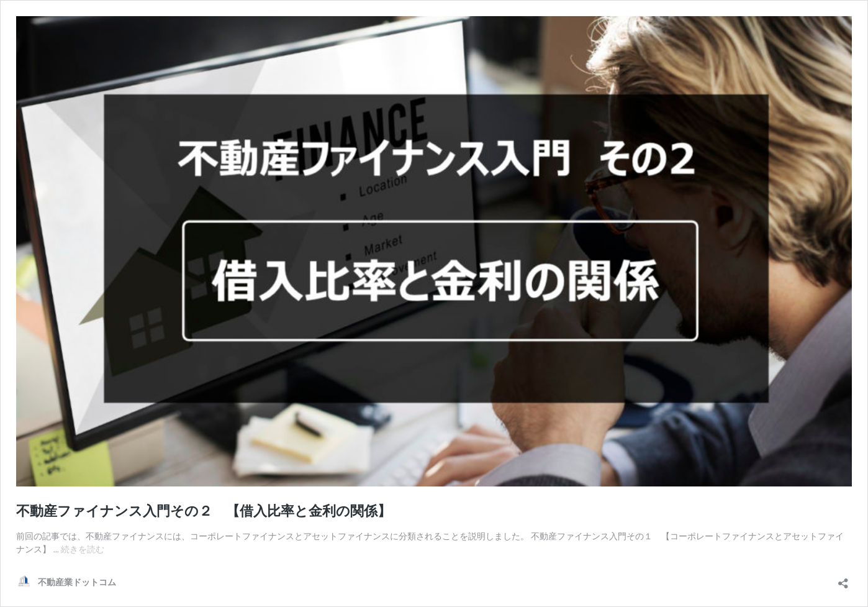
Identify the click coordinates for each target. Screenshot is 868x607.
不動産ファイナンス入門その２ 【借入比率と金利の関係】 (204, 511)
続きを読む (83, 549)
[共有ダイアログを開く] (843, 579)
